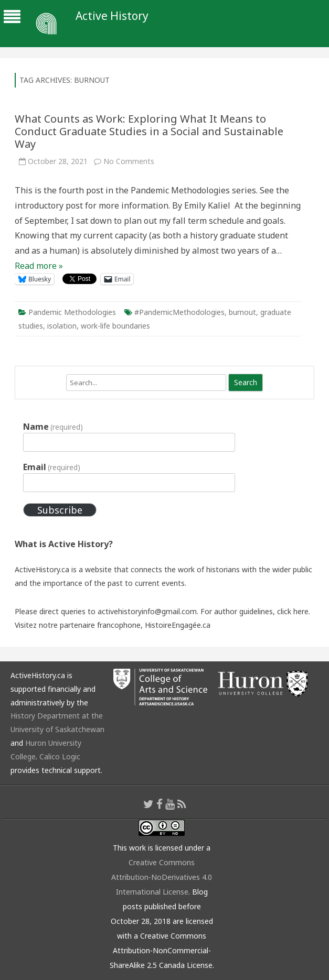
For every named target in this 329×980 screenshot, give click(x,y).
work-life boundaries (115, 326)
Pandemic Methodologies (72, 312)
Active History (112, 16)
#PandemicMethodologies (179, 312)
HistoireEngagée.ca (178, 625)
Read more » (39, 266)
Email (52, 467)
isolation (62, 326)
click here (293, 611)
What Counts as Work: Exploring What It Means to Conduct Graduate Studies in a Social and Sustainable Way (149, 131)
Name (53, 427)
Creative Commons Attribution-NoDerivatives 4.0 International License (162, 877)
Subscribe (60, 510)
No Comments (129, 161)
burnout (242, 312)
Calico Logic (60, 756)
